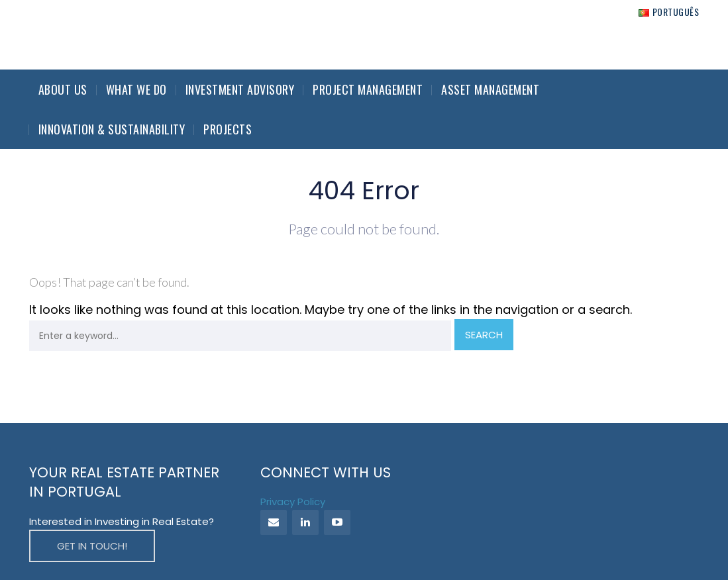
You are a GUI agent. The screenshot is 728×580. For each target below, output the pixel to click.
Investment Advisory (240, 89)
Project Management (368, 89)
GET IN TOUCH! (92, 546)
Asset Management (490, 89)
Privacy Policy (293, 502)
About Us (63, 89)
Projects (228, 129)
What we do (136, 89)
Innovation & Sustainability (112, 129)
